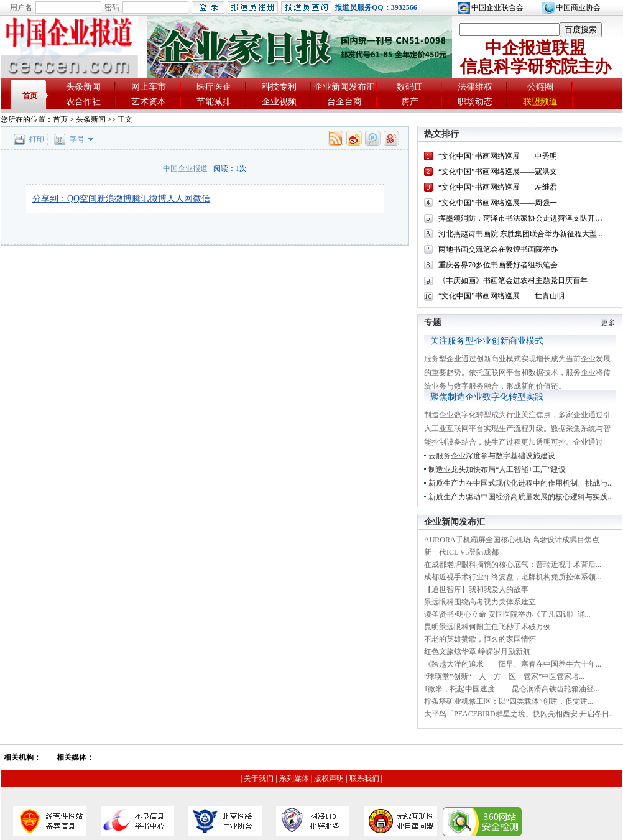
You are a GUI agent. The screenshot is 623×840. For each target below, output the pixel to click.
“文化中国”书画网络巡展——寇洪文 (498, 172)
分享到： (50, 199)
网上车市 (149, 87)
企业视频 (279, 102)
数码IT (409, 87)
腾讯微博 (149, 199)
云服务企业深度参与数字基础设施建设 (492, 456)
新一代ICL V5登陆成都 (461, 552)
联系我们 (364, 778)
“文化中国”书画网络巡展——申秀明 (498, 156)
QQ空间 (82, 199)
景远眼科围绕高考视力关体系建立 (480, 602)
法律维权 (475, 87)
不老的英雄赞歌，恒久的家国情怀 (480, 639)
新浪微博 (114, 199)
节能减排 (214, 102)
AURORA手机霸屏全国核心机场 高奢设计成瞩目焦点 (512, 540)
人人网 (180, 199)
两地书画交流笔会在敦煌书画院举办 (498, 249)
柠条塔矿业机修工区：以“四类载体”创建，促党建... (509, 701)
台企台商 (344, 102)
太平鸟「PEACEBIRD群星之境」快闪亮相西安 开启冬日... (519, 714)
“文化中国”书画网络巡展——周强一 (498, 203)
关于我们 (259, 778)
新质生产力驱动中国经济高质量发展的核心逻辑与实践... (521, 497)
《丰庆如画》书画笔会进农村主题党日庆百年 (513, 280)
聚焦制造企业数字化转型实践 (487, 397)
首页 (30, 96)
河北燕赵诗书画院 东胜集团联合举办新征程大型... (520, 234)
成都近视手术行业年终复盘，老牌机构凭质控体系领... (513, 577)
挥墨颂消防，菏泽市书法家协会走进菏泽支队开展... (523, 218)
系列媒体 (294, 778)
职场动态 (475, 102)
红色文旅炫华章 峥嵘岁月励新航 (477, 652)
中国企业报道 (185, 168)
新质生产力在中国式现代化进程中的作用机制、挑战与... (521, 483)
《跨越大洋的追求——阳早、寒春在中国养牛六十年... (513, 664)
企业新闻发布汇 (344, 87)
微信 (201, 199)
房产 (410, 102)
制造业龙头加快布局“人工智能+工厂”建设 (497, 469)
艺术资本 (149, 102)
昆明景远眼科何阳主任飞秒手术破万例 (487, 627)
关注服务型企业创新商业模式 (487, 341)
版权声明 (329, 778)
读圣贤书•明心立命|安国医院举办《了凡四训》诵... (507, 614)
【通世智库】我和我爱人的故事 (476, 589)
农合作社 (83, 102)
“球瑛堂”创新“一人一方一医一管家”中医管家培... (504, 676)
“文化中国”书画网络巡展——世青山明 (501, 296)
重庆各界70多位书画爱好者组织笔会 (498, 265)
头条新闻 (83, 87)
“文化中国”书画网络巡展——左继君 (498, 187)
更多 (608, 323)
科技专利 (279, 87)
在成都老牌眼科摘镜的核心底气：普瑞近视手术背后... (513, 565)
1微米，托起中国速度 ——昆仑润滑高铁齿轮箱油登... (512, 689)
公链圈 (540, 87)
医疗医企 (214, 87)
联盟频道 (540, 102)
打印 (37, 139)
